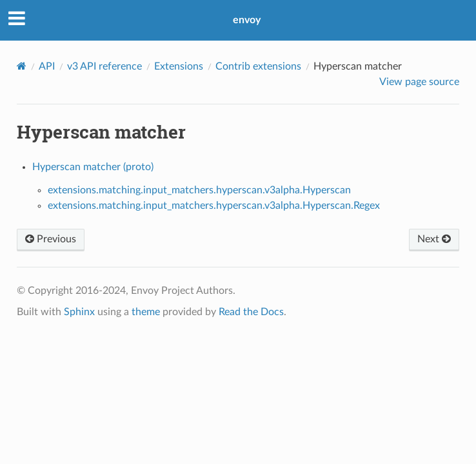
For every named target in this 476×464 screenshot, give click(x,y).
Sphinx (79, 312)
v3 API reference (104, 66)
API (47, 66)
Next (434, 239)
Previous (51, 239)
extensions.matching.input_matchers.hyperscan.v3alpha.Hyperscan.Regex (214, 206)
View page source (419, 82)
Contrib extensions (258, 66)
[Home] (22, 66)
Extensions (179, 66)
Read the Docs (251, 312)
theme (146, 312)
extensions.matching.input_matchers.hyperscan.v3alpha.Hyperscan (199, 190)
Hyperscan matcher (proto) (93, 167)
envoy (247, 20)
